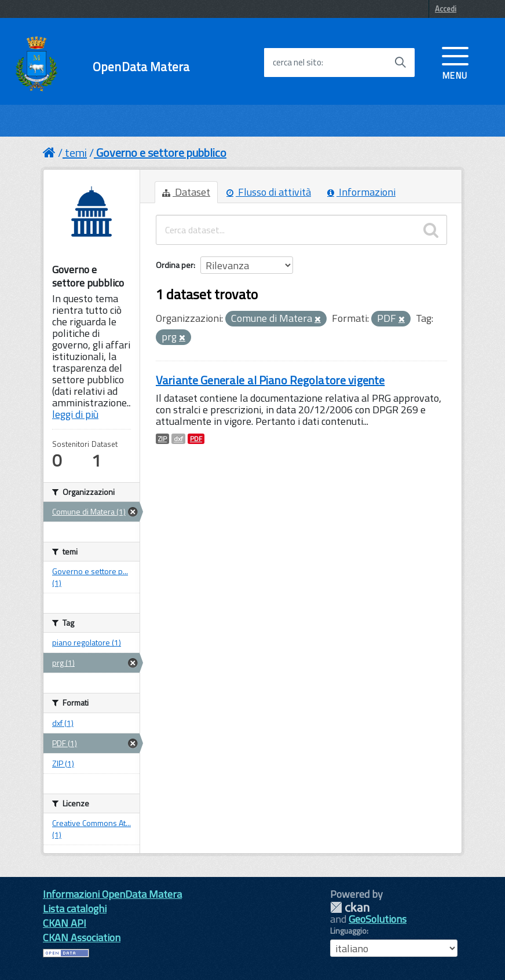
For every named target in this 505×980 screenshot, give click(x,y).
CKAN (350, 907)
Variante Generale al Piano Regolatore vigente (270, 380)
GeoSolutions (378, 919)
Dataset (186, 192)
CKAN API (65, 923)
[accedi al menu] (455, 62)
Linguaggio (348, 931)
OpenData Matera (141, 67)
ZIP (162, 439)
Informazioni (361, 192)
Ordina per (175, 265)
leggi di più (75, 414)
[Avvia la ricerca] (400, 63)
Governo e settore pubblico (161, 153)
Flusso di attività (269, 192)
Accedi (446, 9)
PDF (196, 439)
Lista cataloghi (75, 909)
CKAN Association (82, 937)
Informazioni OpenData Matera (112, 894)
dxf (178, 439)
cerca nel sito (297, 63)
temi (76, 153)
